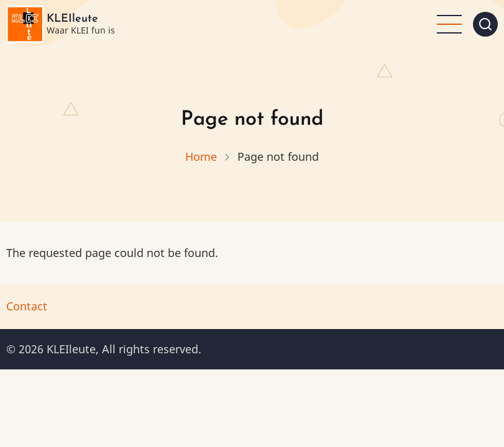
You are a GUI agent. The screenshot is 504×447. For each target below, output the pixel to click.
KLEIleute (72, 19)
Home (201, 156)
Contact (27, 306)
